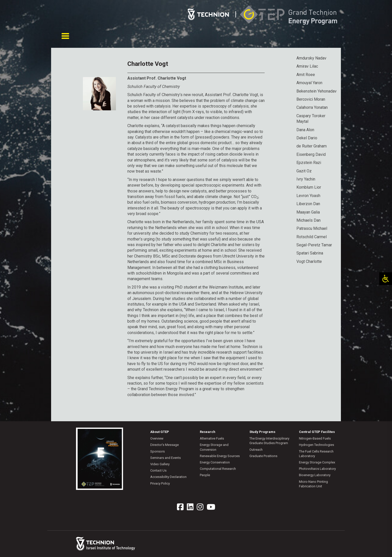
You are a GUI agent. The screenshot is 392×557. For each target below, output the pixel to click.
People (205, 475)
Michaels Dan (308, 220)
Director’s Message (164, 445)
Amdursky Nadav (311, 58)
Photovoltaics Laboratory (317, 469)
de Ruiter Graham (312, 146)
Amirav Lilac (307, 66)
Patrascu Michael (312, 228)
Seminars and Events (165, 458)
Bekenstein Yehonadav (316, 91)
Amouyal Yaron (309, 83)
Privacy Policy (160, 483)
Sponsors (157, 451)
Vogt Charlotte (309, 261)
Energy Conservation (215, 462)
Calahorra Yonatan (312, 107)
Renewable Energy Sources (220, 456)
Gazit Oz (304, 171)
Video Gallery (160, 464)
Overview (157, 438)
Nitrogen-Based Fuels (315, 438)
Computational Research (218, 469)
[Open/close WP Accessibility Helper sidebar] (386, 279)
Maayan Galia (308, 212)
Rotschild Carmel (312, 237)
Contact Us (158, 470)
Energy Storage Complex (317, 462)
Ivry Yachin (306, 179)
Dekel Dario (307, 138)
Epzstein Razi (309, 163)
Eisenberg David (311, 154)
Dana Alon (305, 130)
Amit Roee (306, 75)
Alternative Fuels (212, 438)
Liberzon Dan (308, 204)
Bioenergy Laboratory (315, 475)
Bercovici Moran (311, 99)
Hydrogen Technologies (316, 445)
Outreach (256, 450)
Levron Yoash (308, 196)
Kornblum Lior (309, 187)
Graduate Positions (263, 456)
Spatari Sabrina (310, 253)
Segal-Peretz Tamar (314, 245)
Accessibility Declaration (168, 477)
